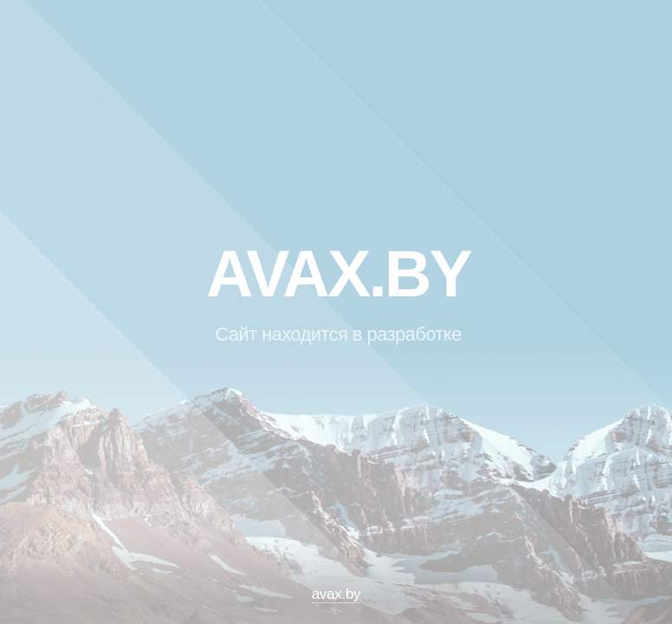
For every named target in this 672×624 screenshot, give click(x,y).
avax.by (336, 594)
